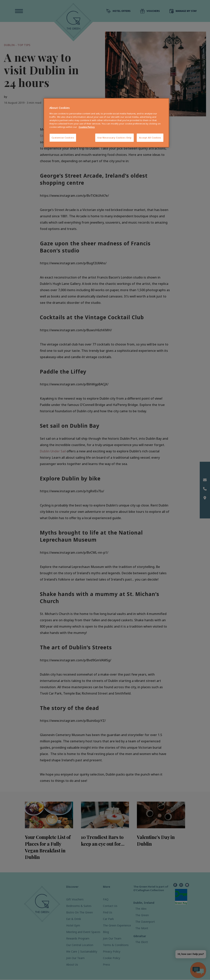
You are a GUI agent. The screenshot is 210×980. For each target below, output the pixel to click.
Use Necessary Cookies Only (114, 138)
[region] (106, 123)
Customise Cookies (63, 138)
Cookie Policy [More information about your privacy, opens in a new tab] (87, 127)
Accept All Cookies (150, 138)
